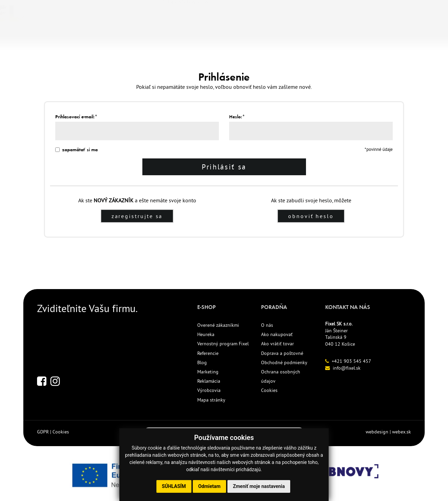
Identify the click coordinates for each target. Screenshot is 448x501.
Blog (202, 363)
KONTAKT (279, 33)
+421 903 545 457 (351, 362)
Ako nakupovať (277, 335)
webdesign (377, 432)
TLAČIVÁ (115, 33)
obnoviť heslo (311, 217)
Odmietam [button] (209, 486)
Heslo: (237, 117)
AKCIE (202, 33)
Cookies (269, 391)
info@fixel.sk (347, 369)
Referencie (208, 354)
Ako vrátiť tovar (278, 345)
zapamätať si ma (76, 150)
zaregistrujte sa (137, 217)
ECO (178, 33)
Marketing (208, 373)
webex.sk (402, 432)
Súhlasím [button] (174, 486)
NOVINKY (150, 33)
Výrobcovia (209, 391)
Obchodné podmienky (284, 363)
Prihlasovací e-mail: (76, 117)
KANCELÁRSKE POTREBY (58, 33)
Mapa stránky (211, 401)
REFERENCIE (239, 33)
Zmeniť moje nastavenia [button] (259, 486)
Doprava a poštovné (282, 354)
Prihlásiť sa (224, 167)
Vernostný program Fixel (223, 345)
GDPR (43, 432)
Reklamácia (209, 382)
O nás (267, 326)
